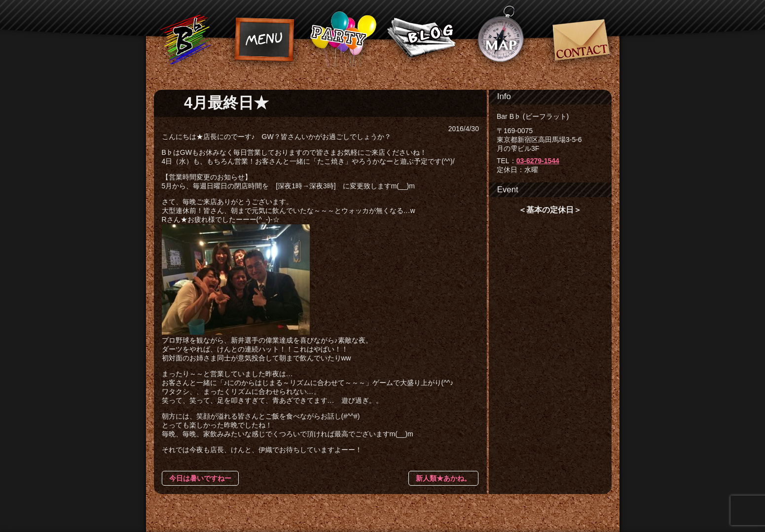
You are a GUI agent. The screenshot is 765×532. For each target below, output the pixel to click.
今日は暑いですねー (200, 478)
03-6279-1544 (538, 161)
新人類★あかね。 (443, 478)
